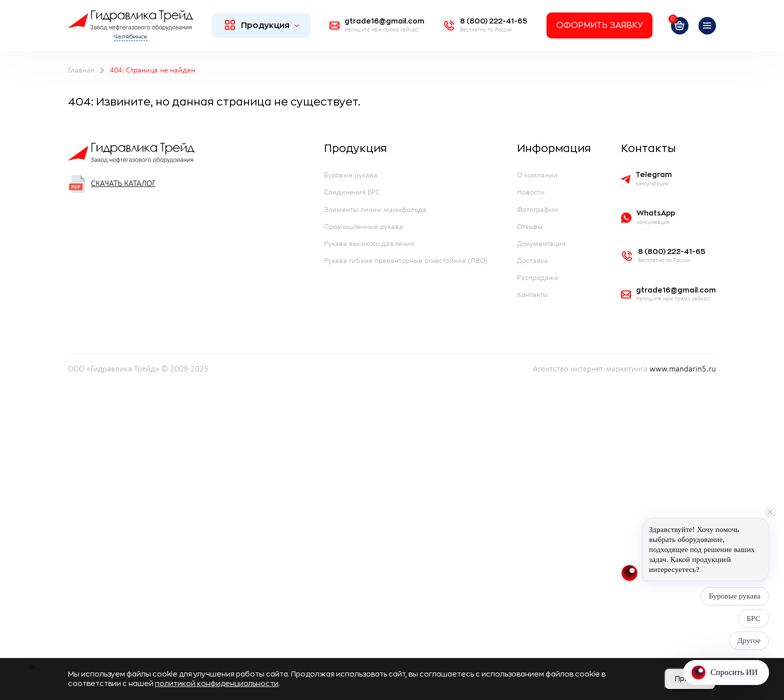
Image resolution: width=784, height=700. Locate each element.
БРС (753, 618)
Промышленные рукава (363, 227)
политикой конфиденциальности (217, 683)
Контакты (532, 295)
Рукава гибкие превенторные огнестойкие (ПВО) (406, 261)
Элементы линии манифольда (375, 210)
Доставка (532, 261)
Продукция (262, 25)
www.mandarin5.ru (683, 369)
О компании (537, 175)
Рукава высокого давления (369, 244)
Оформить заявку (599, 25)
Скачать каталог (112, 184)
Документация (541, 244)
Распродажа (538, 278)
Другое (749, 640)
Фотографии (537, 210)
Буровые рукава (351, 175)
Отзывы (530, 227)
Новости (531, 192)
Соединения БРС (352, 192)
